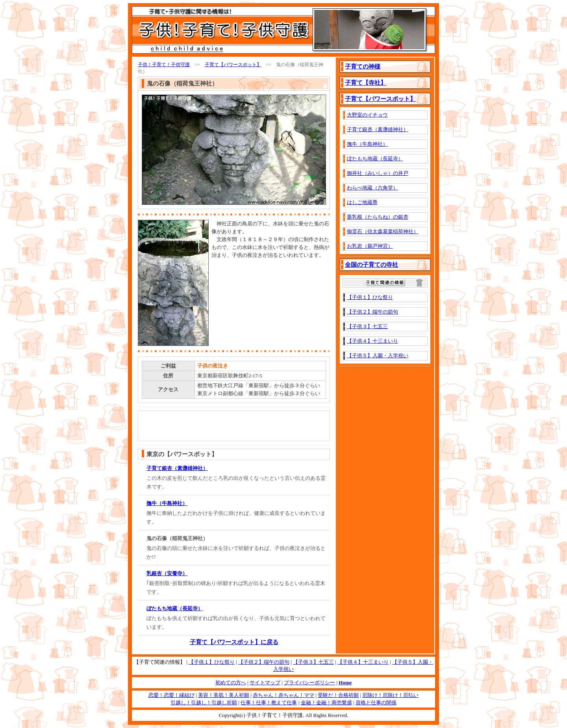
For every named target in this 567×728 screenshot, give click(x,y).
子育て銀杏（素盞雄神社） (177, 468)
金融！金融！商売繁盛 (326, 703)
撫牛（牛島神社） (167, 503)
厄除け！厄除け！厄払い (390, 695)
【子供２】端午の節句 (372, 312)
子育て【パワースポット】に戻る (234, 642)
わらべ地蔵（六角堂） (372, 188)
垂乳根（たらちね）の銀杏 (378, 217)
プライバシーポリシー (309, 682)
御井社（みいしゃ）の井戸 (378, 173)
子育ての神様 (363, 67)
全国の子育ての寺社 (372, 265)
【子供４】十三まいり (372, 341)
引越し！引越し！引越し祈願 (204, 703)
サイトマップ (265, 682)
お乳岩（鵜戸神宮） (370, 246)
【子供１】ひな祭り (370, 297)
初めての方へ (231, 682)
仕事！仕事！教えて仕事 (269, 703)
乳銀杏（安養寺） (167, 573)
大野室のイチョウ (367, 115)
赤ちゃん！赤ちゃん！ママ (283, 695)
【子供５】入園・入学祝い (378, 356)
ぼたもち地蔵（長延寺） (175, 608)
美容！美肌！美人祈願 (224, 695)
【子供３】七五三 (367, 326)
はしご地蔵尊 (362, 202)
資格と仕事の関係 (376, 703)
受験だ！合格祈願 (338, 695)
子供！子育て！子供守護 (164, 65)
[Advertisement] (258, 273)
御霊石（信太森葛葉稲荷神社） (383, 231)
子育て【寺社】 (366, 83)
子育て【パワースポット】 (233, 65)
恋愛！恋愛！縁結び (171, 695)
